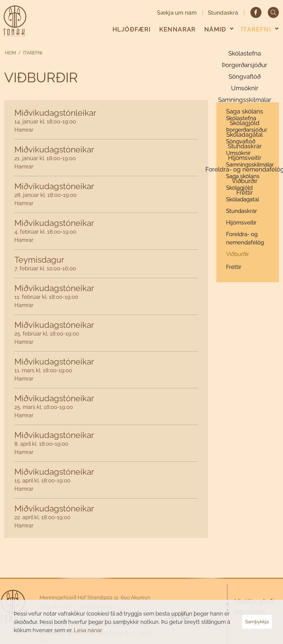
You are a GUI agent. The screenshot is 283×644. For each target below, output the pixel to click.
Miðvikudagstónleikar (55, 113)
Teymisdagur (39, 260)
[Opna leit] (273, 12)
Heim (11, 53)
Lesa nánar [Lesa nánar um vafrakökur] (88, 630)
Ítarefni (33, 53)
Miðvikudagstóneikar (54, 150)
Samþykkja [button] (257, 622)
